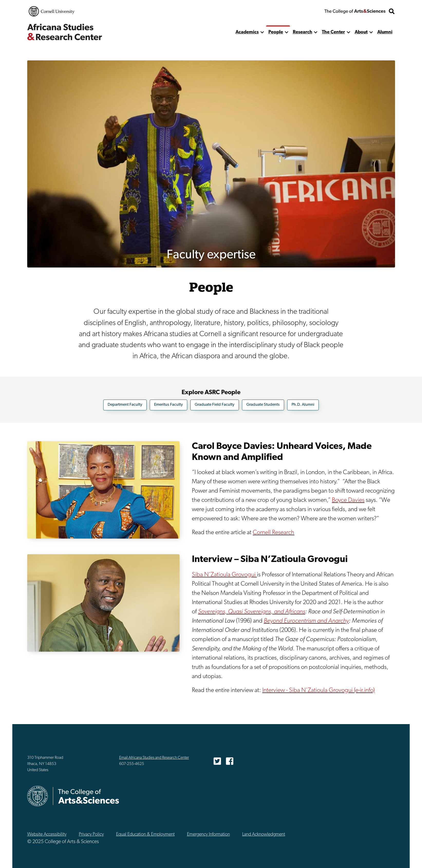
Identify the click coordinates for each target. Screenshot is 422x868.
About (361, 32)
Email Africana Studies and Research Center (154, 758)
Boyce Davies (348, 500)
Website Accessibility (47, 834)
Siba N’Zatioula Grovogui (224, 575)
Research (303, 32)
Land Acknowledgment (264, 834)
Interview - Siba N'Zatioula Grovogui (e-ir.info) (318, 690)
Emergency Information (208, 834)
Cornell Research (274, 533)
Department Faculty (125, 405)
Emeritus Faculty (168, 405)
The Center (333, 32)
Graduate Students (263, 405)
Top (407, 857)
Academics (247, 32)
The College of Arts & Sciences (355, 11)
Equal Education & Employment (145, 834)
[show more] (262, 32)
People (276, 32)
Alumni (385, 32)
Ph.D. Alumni (303, 405)
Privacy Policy (91, 834)
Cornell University (52, 11)
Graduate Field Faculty (215, 405)
